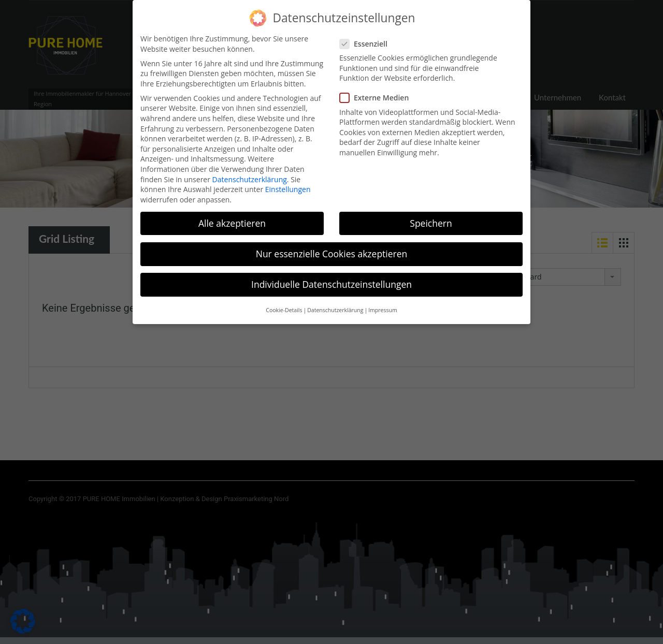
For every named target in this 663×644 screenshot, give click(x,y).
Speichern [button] (431, 215)
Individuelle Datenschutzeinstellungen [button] (331, 276)
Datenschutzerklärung (250, 171)
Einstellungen (288, 181)
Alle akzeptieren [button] (232, 215)
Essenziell (367, 35)
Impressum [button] (383, 302)
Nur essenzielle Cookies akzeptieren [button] (332, 246)
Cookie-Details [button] (284, 302)
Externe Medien (377, 90)
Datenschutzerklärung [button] (335, 302)
